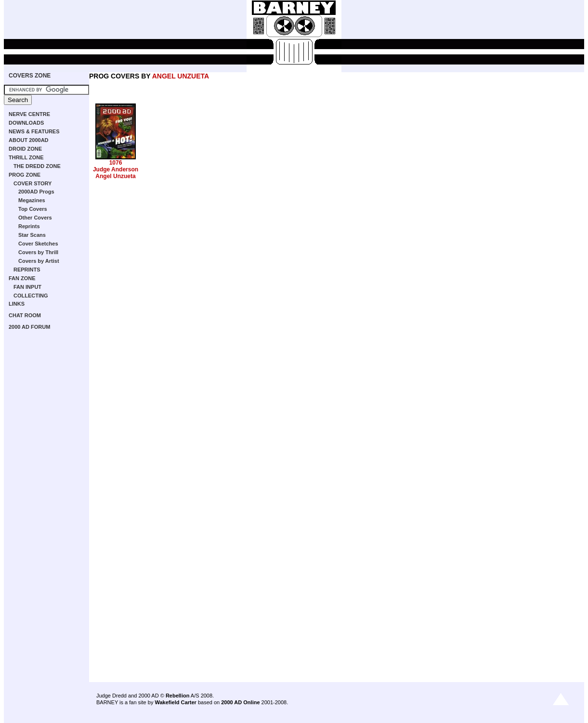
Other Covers (35, 218)
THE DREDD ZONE (37, 166)
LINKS (17, 304)
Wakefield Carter (175, 702)
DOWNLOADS (26, 123)
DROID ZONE (25, 149)
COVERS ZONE (30, 76)
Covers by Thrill (38, 252)
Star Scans (32, 235)
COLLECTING (31, 296)
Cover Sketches (38, 244)
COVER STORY (33, 183)
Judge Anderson (116, 169)
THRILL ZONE (26, 157)
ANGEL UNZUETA (181, 76)
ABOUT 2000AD (29, 140)
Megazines (32, 200)
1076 (116, 163)
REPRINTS (27, 270)
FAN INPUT (27, 287)
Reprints (29, 226)
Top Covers (33, 209)
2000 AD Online (240, 702)
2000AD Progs (36, 192)
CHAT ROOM (25, 315)
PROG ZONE (25, 175)
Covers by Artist (39, 261)
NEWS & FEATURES (34, 131)
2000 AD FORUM (29, 327)
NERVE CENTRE (29, 114)
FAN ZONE (22, 278)
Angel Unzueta (115, 176)
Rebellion (178, 696)
